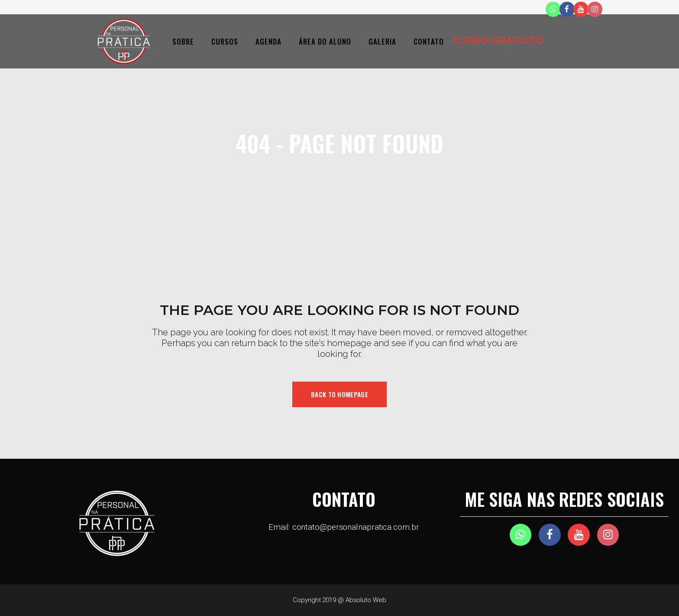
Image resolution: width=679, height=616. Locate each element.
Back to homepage (339, 394)
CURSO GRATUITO (498, 41)
